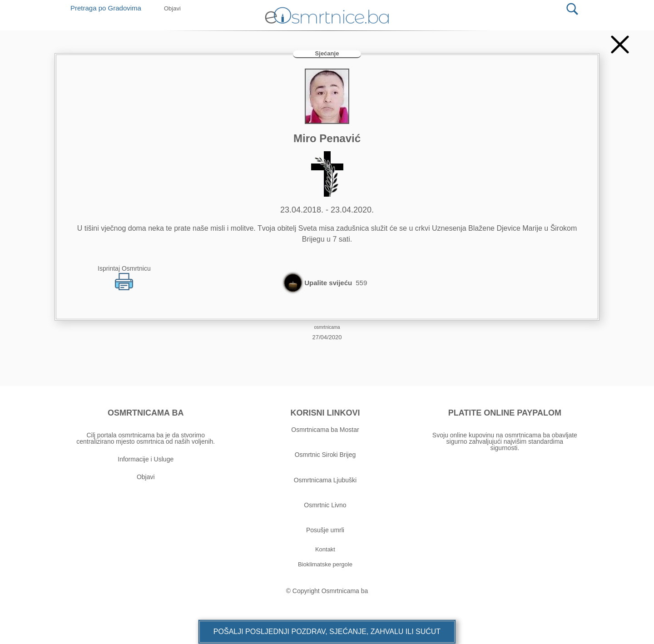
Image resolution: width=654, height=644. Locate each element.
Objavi (146, 477)
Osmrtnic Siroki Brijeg (325, 455)
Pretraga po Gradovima (109, 8)
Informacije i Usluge (146, 459)
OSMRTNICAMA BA (146, 413)
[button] (327, 632)
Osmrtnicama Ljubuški (325, 480)
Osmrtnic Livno (325, 505)
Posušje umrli (325, 530)
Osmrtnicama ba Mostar (325, 430)
